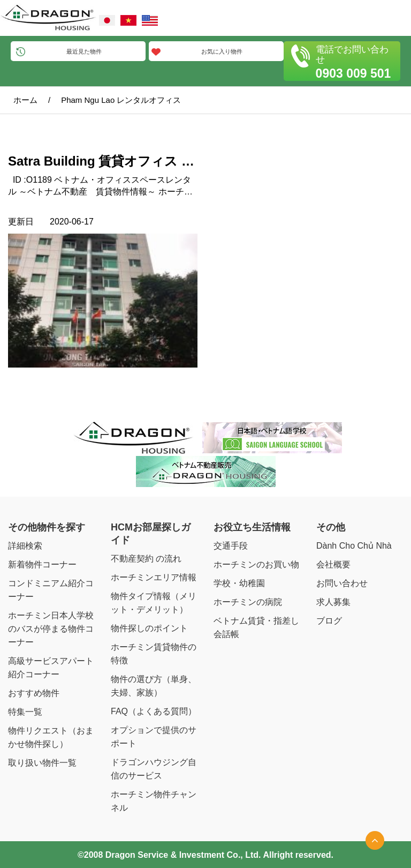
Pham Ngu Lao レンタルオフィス (121, 100)
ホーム (25, 100)
